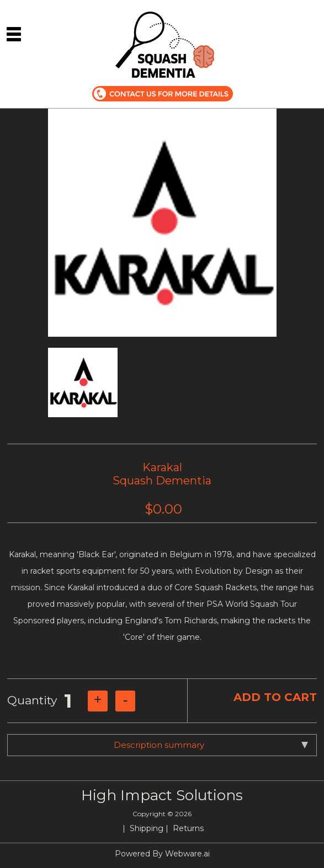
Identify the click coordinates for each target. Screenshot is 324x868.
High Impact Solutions (162, 795)
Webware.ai (187, 854)
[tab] (162, 745)
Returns (188, 828)
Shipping (147, 828)
